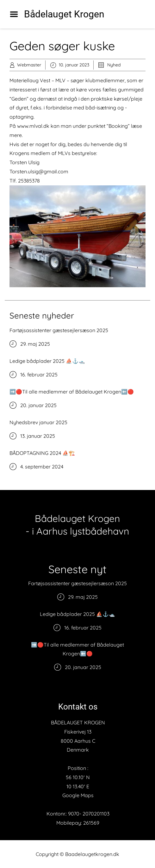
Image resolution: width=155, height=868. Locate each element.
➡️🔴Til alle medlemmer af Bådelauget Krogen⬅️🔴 (72, 392)
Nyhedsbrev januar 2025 (38, 422)
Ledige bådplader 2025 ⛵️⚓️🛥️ (47, 361)
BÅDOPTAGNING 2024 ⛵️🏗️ (42, 453)
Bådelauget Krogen (64, 14)
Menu (16, 14)
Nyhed (114, 65)
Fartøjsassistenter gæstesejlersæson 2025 (59, 330)
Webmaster (29, 65)
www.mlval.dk (33, 126)
